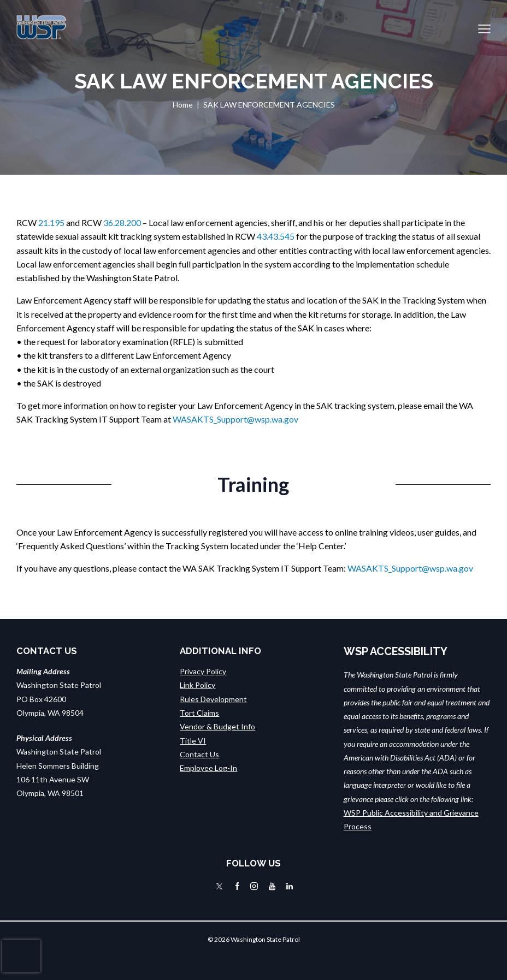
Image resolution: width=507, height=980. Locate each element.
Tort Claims (199, 713)
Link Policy (198, 685)
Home (183, 105)
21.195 (51, 222)
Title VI (193, 741)
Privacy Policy (203, 671)
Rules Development (213, 699)
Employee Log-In (208, 768)
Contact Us (199, 754)
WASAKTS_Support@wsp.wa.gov (235, 419)
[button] (484, 28)
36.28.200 (122, 222)
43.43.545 (276, 236)
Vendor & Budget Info (217, 726)
